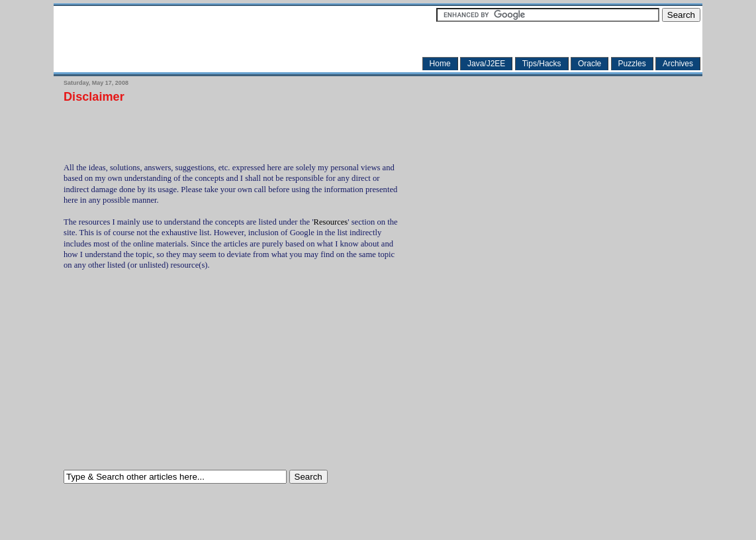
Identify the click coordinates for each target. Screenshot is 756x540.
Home (440, 64)
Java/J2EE (486, 64)
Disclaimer (94, 97)
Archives (678, 64)
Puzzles (632, 64)
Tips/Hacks (542, 64)
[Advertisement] (218, 129)
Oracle (590, 64)
